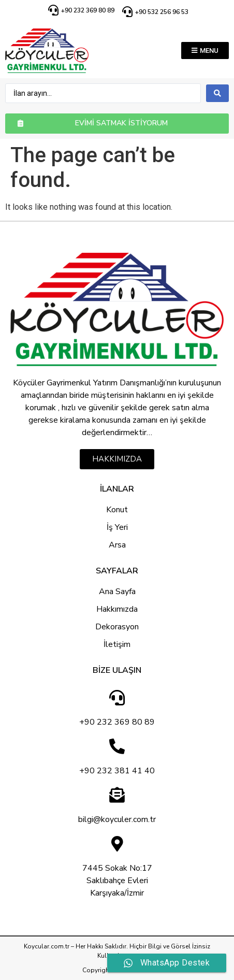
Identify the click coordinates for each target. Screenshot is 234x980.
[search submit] (217, 93)
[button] (205, 51)
